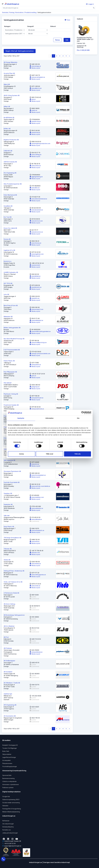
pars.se (33, 376)
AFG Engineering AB (10, 705)
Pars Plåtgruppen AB (10, 372)
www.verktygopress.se (38, 575)
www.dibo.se (35, 188)
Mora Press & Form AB (11, 305)
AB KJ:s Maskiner (9, 626)
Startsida (5, 12)
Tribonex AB (8, 549)
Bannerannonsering (8, 778)
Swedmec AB (8, 493)
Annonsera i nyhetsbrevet (11, 784)
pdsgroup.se (35, 387)
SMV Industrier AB (9, 460)
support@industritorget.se (12, 846)
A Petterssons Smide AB (11, 593)
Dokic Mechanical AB (10, 195)
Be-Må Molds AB (9, 118)
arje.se (33, 99)
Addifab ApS (8, 694)
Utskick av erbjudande (9, 781)
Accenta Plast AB (9, 73)
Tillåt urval (49, 454)
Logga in (90, 4)
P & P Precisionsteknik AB (12, 350)
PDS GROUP (8, 383)
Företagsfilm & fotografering (12, 809)
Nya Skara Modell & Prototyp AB (14, 339)
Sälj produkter (7, 754)
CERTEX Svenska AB (10, 162)
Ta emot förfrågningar (10, 748)
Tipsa (67, 20)
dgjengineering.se (36, 177)
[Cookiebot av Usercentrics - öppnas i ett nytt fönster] (83, 413)
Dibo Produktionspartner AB (13, 184)
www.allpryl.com (36, 88)
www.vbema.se (35, 564)
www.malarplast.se (36, 320)
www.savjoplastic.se (37, 530)
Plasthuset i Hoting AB (11, 394)
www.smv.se (34, 464)
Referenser (6, 821)
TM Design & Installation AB (12, 538)
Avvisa (22, 454)
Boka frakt (6, 751)
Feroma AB (7, 239)
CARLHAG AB (8, 151)
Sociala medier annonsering (11, 803)
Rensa (57, 40)
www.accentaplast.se (37, 77)
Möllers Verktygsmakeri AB (12, 328)
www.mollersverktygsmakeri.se (40, 331)
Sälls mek (7, 516)
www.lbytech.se (35, 287)
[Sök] (94, 8)
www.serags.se (35, 66)
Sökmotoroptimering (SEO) (11, 800)
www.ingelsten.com (37, 254)
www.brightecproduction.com (40, 143)
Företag (12, 12)
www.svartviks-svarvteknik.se (40, 486)
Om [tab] (78, 418)
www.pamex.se (35, 365)
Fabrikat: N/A (81, 43)
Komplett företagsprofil (10, 745)
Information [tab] (50, 418)
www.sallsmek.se (36, 519)
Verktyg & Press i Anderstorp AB (14, 571)
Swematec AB (8, 504)
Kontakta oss (7, 830)
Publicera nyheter (8, 788)
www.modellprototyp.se (38, 342)
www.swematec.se (36, 508)
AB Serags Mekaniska (10, 62)
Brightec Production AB (11, 140)
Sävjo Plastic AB (9, 527)
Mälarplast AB (8, 317)
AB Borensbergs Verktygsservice (14, 615)
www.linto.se (34, 298)
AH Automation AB (10, 716)
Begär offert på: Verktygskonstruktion (20, 51)
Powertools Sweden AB (11, 405)
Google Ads (6, 796)
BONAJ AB (7, 129)
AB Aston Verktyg (9, 604)
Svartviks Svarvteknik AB (12, 482)
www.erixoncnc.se (36, 232)
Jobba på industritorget (10, 833)
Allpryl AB (7, 84)
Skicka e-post (35, 68)
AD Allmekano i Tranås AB (12, 683)
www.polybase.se (36, 652)
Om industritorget (8, 824)
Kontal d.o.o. (8, 261)
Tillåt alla (77, 454)
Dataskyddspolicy (8, 827)
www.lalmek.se (35, 276)
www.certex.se (35, 166)
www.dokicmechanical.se (38, 199)
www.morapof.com (36, 309)
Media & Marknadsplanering (11, 812)
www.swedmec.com (37, 497)
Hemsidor (5, 806)
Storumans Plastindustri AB (12, 471)
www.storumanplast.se (38, 475)
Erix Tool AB (8, 217)
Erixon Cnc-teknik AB (10, 228)
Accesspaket (7, 760)
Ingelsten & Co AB (9, 250)
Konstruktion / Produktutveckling (26, 12)
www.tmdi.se (34, 541)
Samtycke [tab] (21, 418)
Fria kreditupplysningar (10, 766)
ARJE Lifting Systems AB (12, 95)
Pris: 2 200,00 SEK (83, 50)
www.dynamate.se (36, 210)
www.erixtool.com (36, 221)
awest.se (33, 110)
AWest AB (7, 106)
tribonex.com (35, 553)
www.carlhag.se (35, 155)
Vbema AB (7, 560)
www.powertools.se (37, 409)
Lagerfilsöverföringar (9, 757)
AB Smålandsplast (9, 661)
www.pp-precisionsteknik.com (40, 354)
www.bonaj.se (35, 132)
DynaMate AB (8, 206)
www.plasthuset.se (36, 398)
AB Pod (6, 637)
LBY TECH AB (8, 283)
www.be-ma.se (35, 121)
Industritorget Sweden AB (12, 841)
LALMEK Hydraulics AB (11, 272)
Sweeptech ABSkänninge (82, 46)
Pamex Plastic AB (9, 361)
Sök (67, 40)
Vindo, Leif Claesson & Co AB (13, 582)
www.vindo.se (35, 586)
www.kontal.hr (35, 265)
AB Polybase (8, 648)
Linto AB (6, 294)
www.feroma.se (35, 243)
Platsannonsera (7, 763)
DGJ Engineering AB (10, 173)
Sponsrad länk (7, 775)
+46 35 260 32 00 (9, 843)
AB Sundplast (8, 672)
